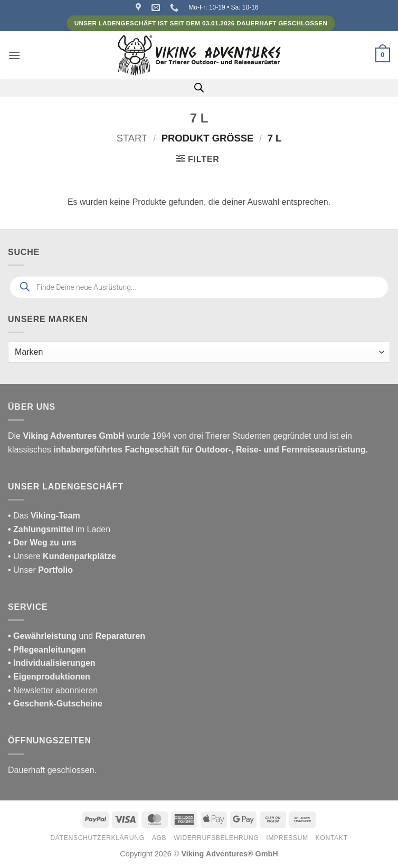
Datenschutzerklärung (97, 838)
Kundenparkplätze (79, 556)
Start (132, 138)
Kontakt (332, 838)
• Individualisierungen (52, 663)
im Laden (59, 529)
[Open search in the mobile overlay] (199, 88)
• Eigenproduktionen (49, 677)
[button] (14, 55)
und (77, 636)
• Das (44, 516)
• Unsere (25, 556)
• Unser (40, 570)
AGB (159, 838)
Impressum (287, 838)
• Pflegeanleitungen (47, 650)
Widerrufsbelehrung (216, 838)
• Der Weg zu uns (42, 542)
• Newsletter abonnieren (53, 690)
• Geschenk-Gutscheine (55, 704)
